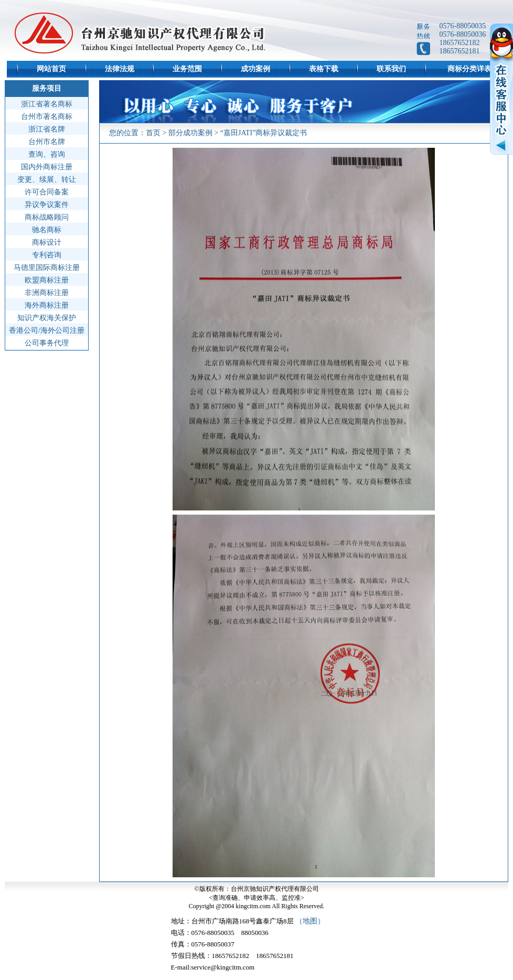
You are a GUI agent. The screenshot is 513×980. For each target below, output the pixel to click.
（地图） (310, 921)
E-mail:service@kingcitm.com (213, 967)
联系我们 (391, 69)
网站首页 (51, 69)
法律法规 (120, 69)
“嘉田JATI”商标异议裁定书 (264, 133)
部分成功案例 (190, 133)
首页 (153, 133)
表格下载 (324, 69)
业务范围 (187, 69)
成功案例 (255, 69)
